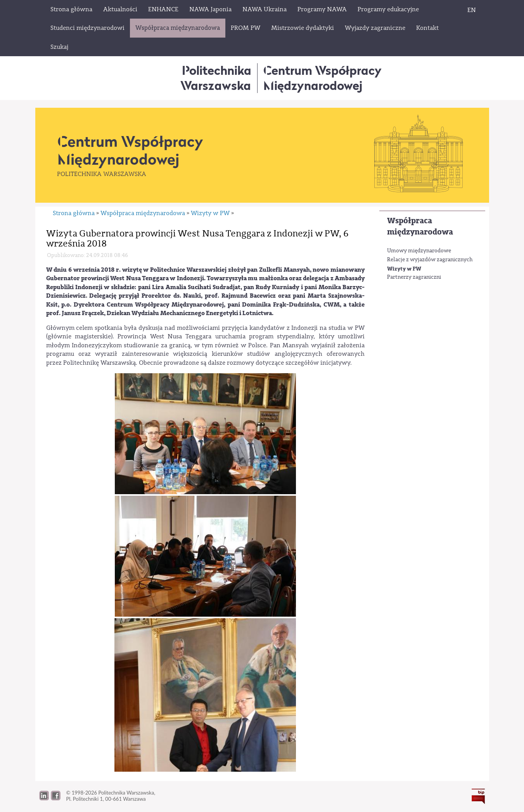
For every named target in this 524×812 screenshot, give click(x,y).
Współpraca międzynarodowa (420, 226)
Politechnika (216, 78)
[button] (56, 798)
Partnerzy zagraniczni (414, 277)
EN (472, 10)
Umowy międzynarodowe (419, 251)
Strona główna (74, 213)
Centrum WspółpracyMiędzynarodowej (323, 78)
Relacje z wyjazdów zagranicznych (430, 260)
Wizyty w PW (404, 269)
